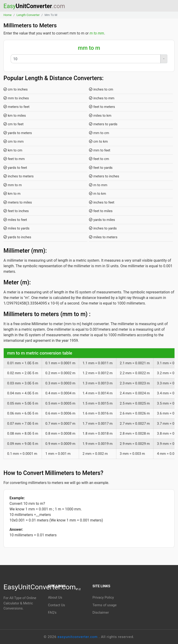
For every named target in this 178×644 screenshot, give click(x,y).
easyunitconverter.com (78, 637)
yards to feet (15, 168)
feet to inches (16, 211)
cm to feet (13, 124)
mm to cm (99, 133)
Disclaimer (101, 613)
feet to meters (102, 107)
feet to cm (99, 159)
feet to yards (101, 168)
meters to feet (16, 107)
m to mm (97, 33)
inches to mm (102, 98)
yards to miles (102, 220)
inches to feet (102, 202)
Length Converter (28, 15)
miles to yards (16, 228)
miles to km (100, 116)
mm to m (13, 185)
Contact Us (57, 605)
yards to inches (17, 237)
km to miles (15, 116)
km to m (12, 194)
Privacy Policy (103, 597)
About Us (55, 597)
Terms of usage (105, 605)
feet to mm (14, 159)
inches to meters (19, 176)
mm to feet (100, 150)
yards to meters (18, 133)
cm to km (98, 141)
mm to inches (16, 98)
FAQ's (52, 613)
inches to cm (101, 89)
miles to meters (103, 237)
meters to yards (103, 124)
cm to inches (16, 89)
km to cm (13, 150)
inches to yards (103, 228)
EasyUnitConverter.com (42, 587)
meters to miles (18, 202)
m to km (97, 194)
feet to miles (101, 211)
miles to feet (15, 220)
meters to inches (104, 176)
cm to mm (14, 141)
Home (8, 15)
